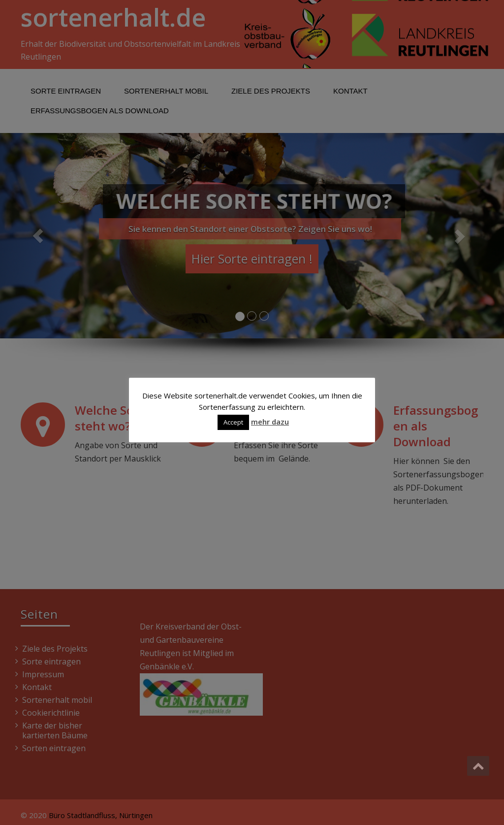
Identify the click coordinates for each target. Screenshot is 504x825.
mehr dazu (270, 422)
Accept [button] (233, 422)
